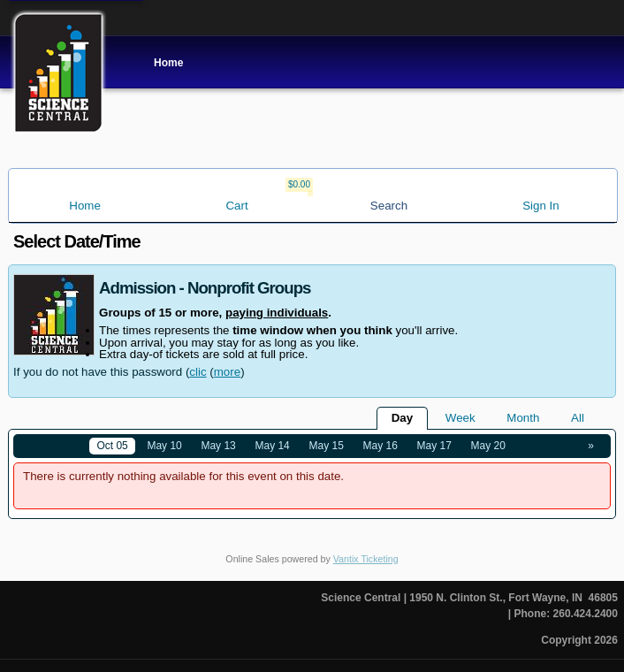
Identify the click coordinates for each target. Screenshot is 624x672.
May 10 (164, 446)
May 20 (488, 446)
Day (402, 418)
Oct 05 (112, 446)
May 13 (218, 446)
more (227, 372)
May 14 (272, 446)
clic (198, 372)
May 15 (327, 446)
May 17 (434, 446)
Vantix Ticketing (366, 559)
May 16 (380, 446)
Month (523, 418)
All (578, 418)
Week (460, 418)
